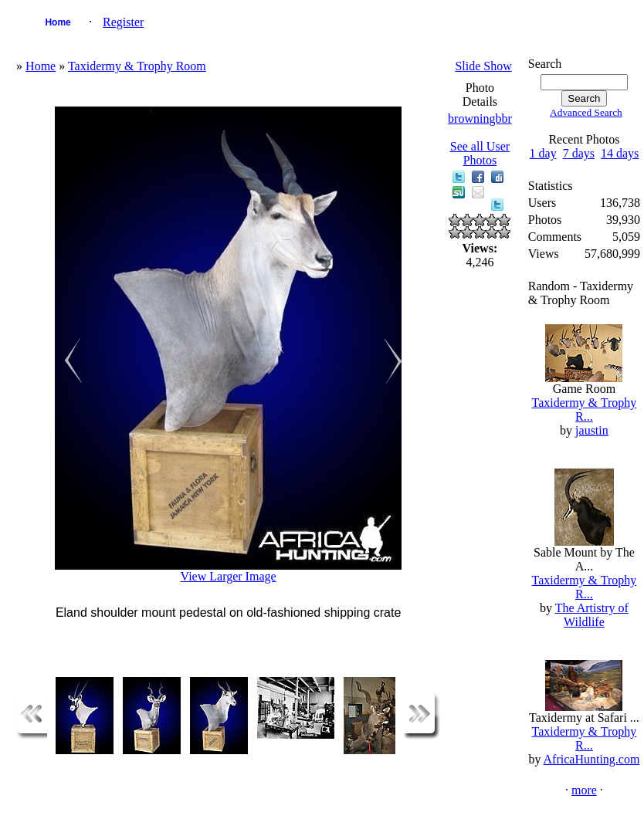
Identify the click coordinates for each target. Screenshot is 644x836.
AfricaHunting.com (592, 759)
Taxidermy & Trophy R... (585, 410)
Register (123, 22)
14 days (620, 153)
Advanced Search (586, 112)
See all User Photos (480, 153)
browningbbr (480, 118)
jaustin (592, 430)
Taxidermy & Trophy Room (137, 66)
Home (58, 22)
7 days (579, 153)
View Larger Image (229, 576)
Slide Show (483, 66)
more (584, 790)
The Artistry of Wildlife (592, 615)
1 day (543, 153)
